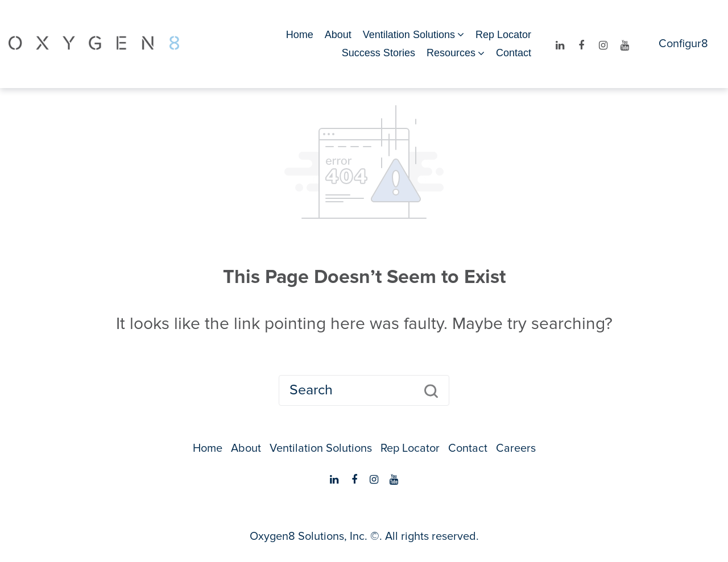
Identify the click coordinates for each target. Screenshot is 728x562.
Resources (451, 53)
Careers (516, 448)
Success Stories (379, 53)
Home (300, 35)
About (338, 35)
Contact (514, 53)
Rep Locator (503, 35)
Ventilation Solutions (409, 35)
